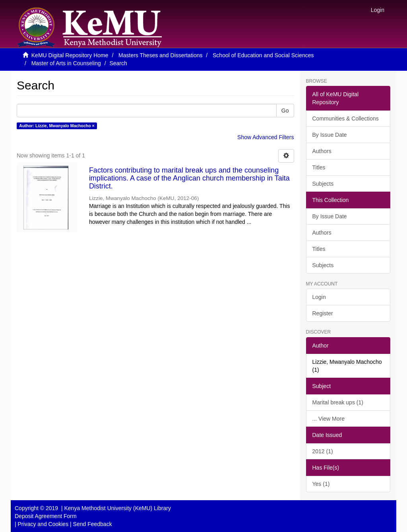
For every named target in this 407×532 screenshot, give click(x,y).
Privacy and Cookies (43, 524)
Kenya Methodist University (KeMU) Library (117, 508)
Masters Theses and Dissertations (160, 55)
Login (319, 297)
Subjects (323, 184)
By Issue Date (330, 135)
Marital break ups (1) (338, 402)
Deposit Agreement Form (46, 516)
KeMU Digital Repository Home (70, 55)
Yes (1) (321, 484)
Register (323, 313)
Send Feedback (93, 524)
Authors (322, 151)
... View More (329, 419)
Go (285, 111)
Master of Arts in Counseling (66, 63)
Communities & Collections (346, 118)
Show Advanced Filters (266, 137)
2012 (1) (323, 451)
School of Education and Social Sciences (263, 55)
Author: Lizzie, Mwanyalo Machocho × (57, 126)
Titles (319, 167)
